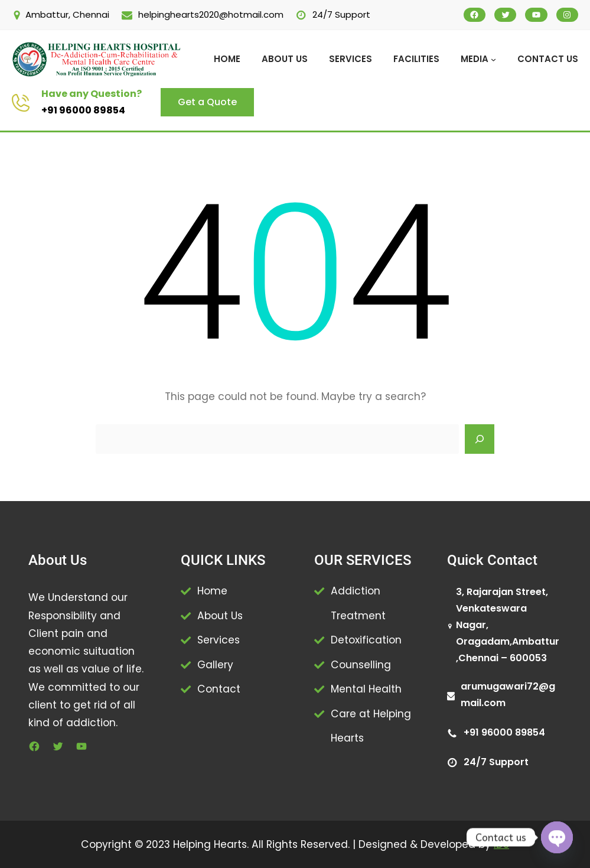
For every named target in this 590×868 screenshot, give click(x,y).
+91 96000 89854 (83, 110)
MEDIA (475, 59)
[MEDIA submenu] (493, 59)
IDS (501, 844)
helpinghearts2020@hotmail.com (211, 14)
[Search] (480, 439)
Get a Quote (207, 102)
